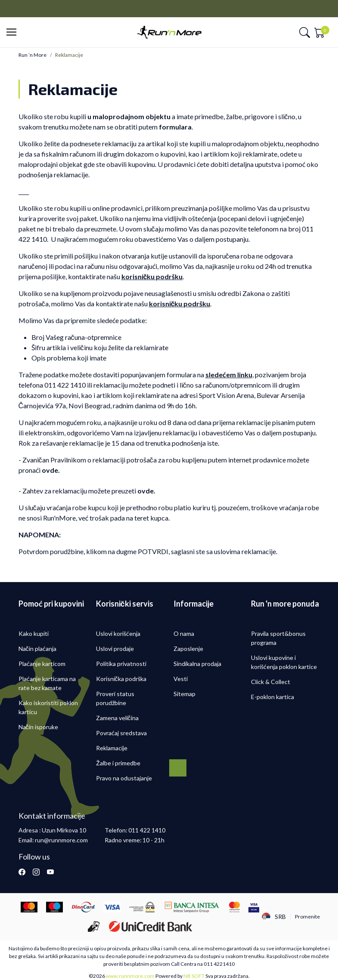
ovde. (146, 491)
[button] (14, 32)
